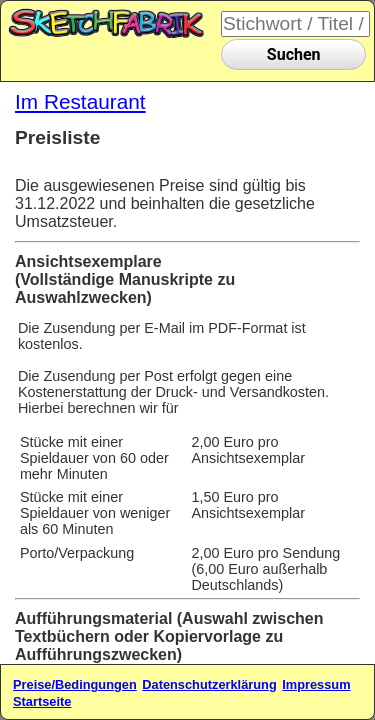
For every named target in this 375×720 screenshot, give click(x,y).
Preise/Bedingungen (75, 684)
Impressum (316, 684)
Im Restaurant (80, 101)
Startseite (42, 701)
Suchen (294, 54)
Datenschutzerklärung (209, 684)
